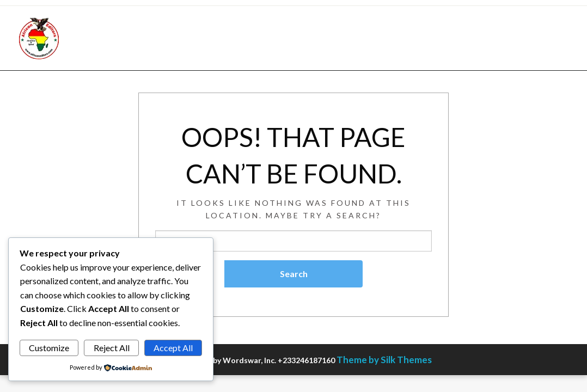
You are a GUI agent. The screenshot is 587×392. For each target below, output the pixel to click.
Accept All (173, 348)
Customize (49, 348)
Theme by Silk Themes (384, 360)
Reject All (112, 348)
